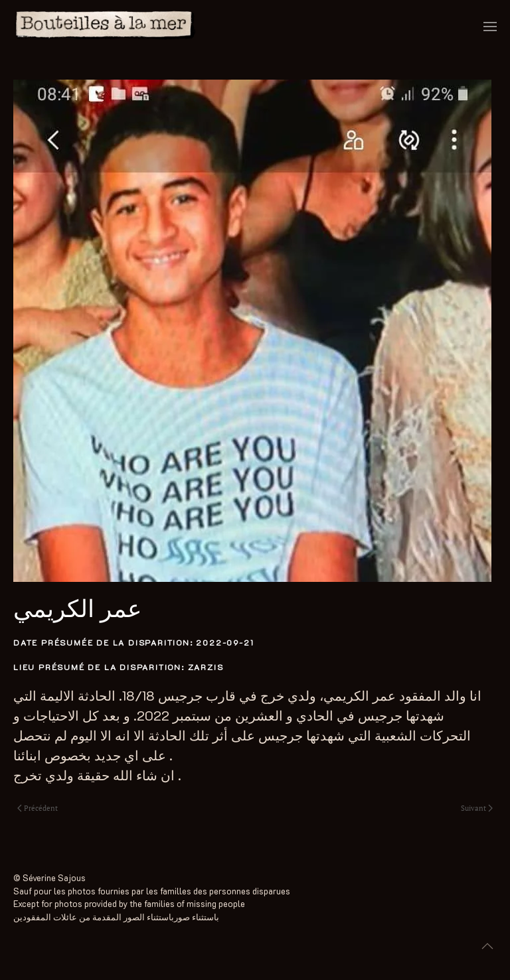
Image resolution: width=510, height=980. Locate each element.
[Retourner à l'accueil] (105, 27)
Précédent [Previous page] (38, 808)
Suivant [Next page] (477, 808)
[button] (490, 27)
